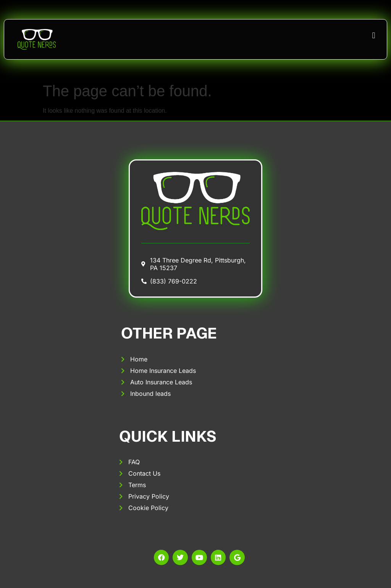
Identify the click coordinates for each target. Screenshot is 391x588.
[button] (374, 35)
